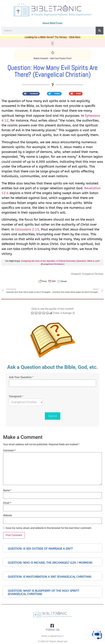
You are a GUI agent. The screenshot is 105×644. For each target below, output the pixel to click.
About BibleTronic (52, 23)
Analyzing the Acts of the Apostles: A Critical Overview (48, 261)
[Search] (100, 31)
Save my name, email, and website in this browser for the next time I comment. (49, 528)
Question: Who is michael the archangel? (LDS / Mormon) (50, 563)
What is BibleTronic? (52, 636)
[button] (52, 43)
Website (7, 515)
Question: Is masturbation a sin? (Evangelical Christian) (49, 577)
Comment (9, 451)
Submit (53, 416)
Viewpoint (16, 396)
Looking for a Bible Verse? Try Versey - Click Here (53, 37)
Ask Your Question (21, 377)
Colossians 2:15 (27, 229)
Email (7, 503)
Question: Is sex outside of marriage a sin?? (40, 549)
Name (7, 490)
